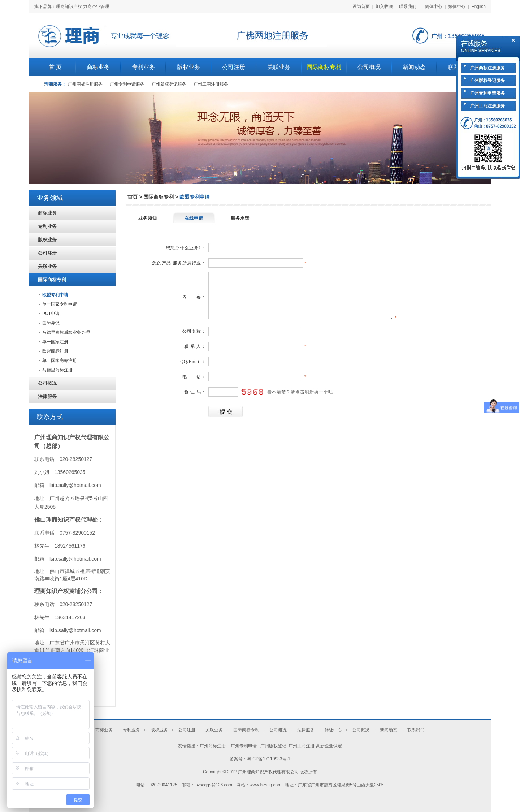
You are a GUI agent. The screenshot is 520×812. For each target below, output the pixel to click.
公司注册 (234, 67)
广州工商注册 (302, 746)
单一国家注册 (55, 342)
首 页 (55, 67)
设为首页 (361, 7)
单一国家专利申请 (60, 304)
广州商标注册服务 (85, 84)
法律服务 (47, 396)
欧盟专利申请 (55, 295)
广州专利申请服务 (127, 84)
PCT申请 (51, 314)
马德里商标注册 (57, 370)
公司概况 (369, 67)
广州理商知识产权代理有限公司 (268, 772)
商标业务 (98, 67)
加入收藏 (384, 7)
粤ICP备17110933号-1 (269, 759)
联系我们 (408, 7)
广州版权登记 (272, 746)
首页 (133, 197)
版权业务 (188, 67)
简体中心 (434, 7)
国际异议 (51, 323)
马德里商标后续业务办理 (66, 332)
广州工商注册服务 (211, 84)
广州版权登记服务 (169, 84)
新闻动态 (414, 67)
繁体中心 (457, 7)
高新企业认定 (329, 746)
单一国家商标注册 (60, 360)
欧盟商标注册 (55, 351)
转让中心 (333, 730)
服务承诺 (240, 218)
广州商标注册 (213, 746)
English (479, 7)
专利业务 (143, 67)
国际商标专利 (324, 67)
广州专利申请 (243, 746)
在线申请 (194, 218)
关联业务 (279, 67)
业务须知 (148, 218)
